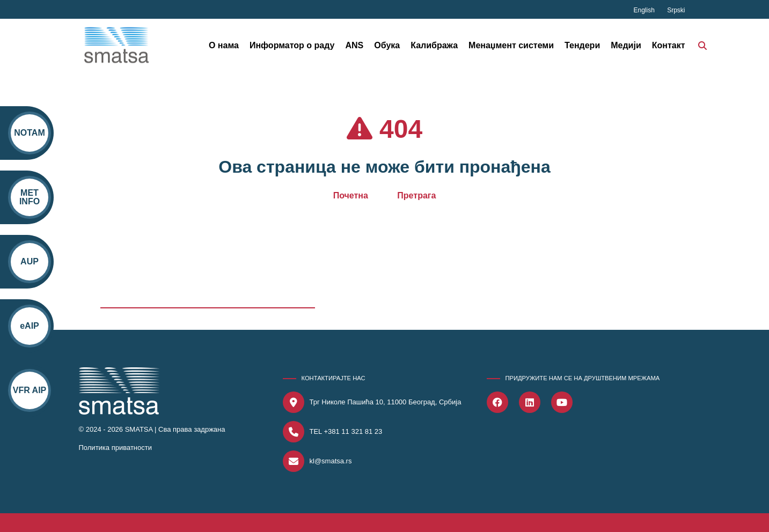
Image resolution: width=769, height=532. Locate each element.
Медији (626, 45)
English (645, 10)
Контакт (669, 45)
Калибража (434, 45)
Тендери (582, 45)
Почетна (351, 195)
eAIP (30, 326)
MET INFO (30, 197)
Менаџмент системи (511, 45)
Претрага (416, 195)
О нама (224, 45)
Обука (387, 45)
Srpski (676, 10)
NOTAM (29, 133)
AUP (30, 261)
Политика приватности (115, 448)
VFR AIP (29, 390)
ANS (354, 45)
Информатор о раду (292, 45)
